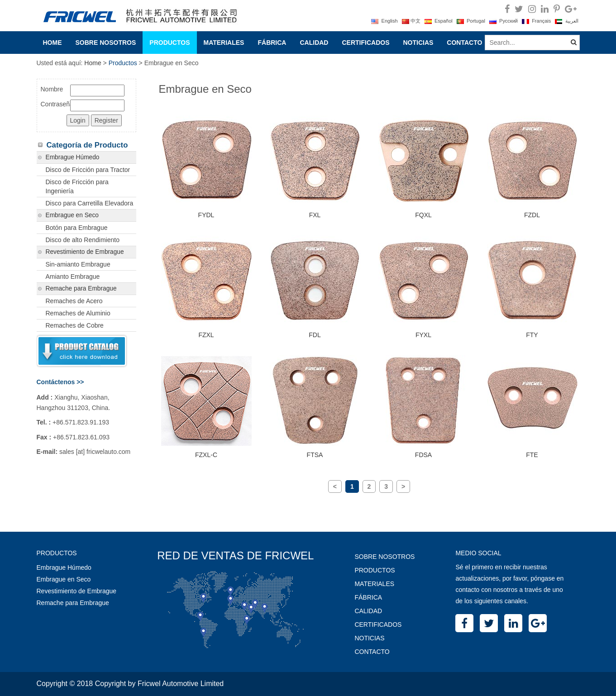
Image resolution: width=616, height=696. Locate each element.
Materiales (224, 43)
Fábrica (272, 43)
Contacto (464, 43)
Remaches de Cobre (75, 325)
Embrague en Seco (72, 215)
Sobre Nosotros (106, 43)
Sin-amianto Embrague (78, 264)
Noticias (418, 43)
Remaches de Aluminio (78, 313)
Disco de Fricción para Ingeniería (77, 186)
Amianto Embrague (73, 276)
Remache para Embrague (81, 288)
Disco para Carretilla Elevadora (90, 203)
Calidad (314, 43)
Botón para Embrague (77, 228)
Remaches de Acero (74, 301)
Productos (170, 43)
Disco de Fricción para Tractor (88, 170)
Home (53, 43)
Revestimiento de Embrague (85, 252)
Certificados (365, 43)
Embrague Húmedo (73, 157)
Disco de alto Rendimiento (83, 240)
